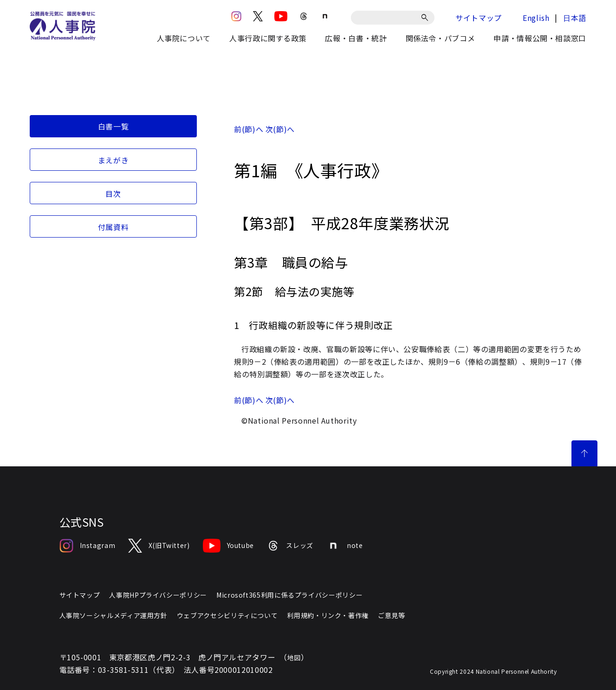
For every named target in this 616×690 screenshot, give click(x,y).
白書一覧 (113, 126)
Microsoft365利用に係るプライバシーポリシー (289, 595)
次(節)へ (280, 129)
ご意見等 (392, 615)
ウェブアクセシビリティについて (227, 615)
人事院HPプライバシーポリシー (158, 595)
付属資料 (113, 227)
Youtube (228, 546)
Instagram (88, 546)
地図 (294, 658)
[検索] (426, 18)
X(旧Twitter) (159, 546)
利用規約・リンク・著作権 (328, 615)
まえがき (113, 160)
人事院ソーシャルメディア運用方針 (113, 615)
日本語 (575, 18)
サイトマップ (479, 18)
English (536, 18)
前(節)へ (249, 129)
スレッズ (290, 546)
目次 (113, 193)
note (345, 546)
